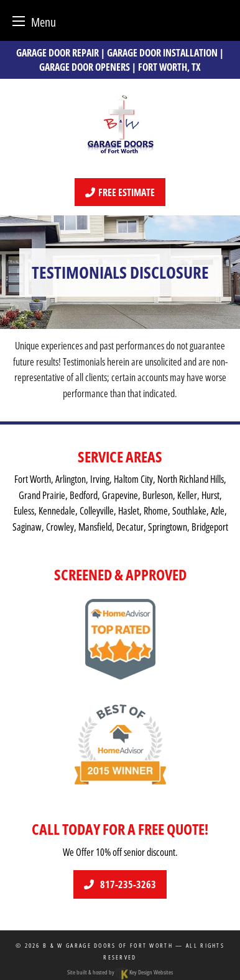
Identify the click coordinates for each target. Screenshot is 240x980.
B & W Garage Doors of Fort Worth (108, 945)
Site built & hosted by (120, 972)
